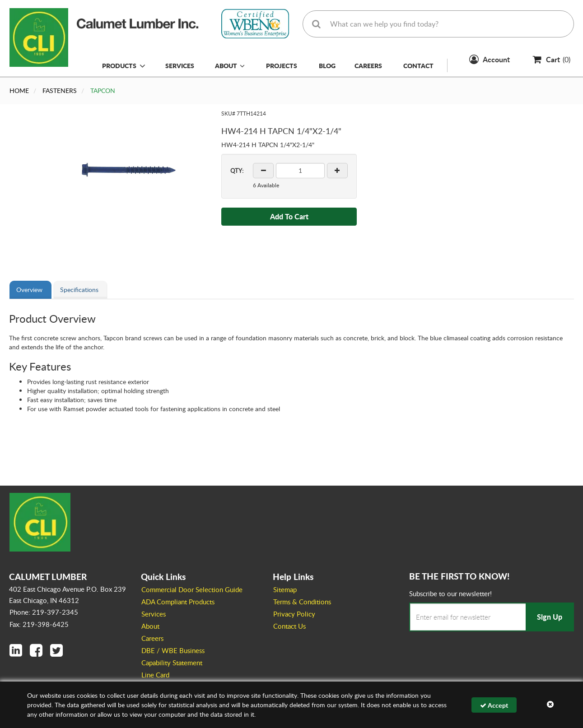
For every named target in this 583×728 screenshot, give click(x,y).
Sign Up (550, 617)
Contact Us (289, 626)
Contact (418, 65)
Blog (327, 65)
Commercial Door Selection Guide (192, 589)
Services (180, 65)
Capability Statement (172, 663)
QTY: (237, 171)
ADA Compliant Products (178, 602)
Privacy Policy (294, 614)
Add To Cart (289, 216)
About (230, 65)
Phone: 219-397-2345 (44, 612)
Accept (494, 705)
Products (119, 65)
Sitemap (285, 589)
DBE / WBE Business (173, 650)
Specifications (79, 290)
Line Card (155, 675)
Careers (368, 65)
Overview (29, 290)
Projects (282, 65)
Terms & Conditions (302, 602)
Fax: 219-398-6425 (39, 624)
